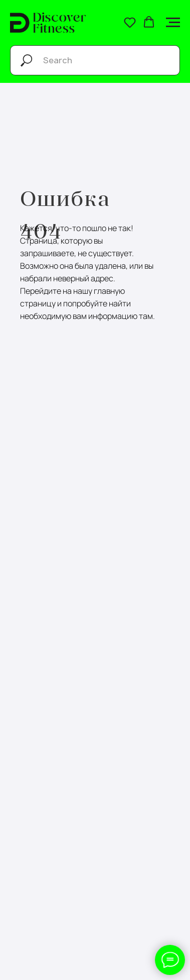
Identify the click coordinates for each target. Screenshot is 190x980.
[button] (130, 22)
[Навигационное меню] (173, 23)
